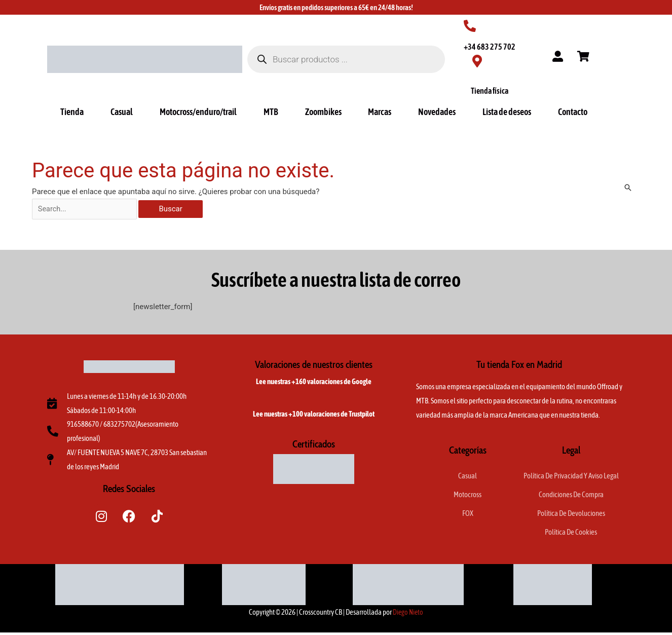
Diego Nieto (408, 614)
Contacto (573, 112)
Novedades (437, 112)
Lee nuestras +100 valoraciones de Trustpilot (314, 415)
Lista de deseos (507, 112)
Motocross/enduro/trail (198, 112)
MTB (271, 112)
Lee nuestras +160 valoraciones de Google (314, 382)
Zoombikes (323, 112)
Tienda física (490, 91)
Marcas (380, 112)
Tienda (72, 112)
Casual (122, 112)
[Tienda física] (477, 61)
